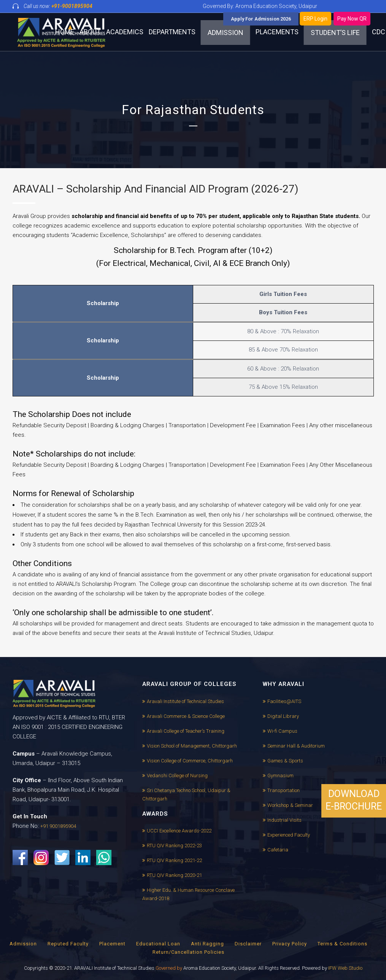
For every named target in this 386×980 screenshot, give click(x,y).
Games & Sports (285, 761)
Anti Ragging (207, 944)
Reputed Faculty (68, 944)
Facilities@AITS (284, 701)
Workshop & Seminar (290, 805)
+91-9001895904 (72, 6)
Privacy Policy (290, 944)
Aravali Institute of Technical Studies (185, 701)
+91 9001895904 (58, 826)
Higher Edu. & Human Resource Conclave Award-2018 (188, 894)
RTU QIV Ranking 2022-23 (174, 846)
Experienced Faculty (289, 835)
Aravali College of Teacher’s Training (186, 731)
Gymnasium (280, 776)
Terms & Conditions (342, 944)
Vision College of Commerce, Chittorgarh (190, 761)
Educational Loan (158, 944)
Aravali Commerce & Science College (186, 716)
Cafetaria (278, 850)
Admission (23, 944)
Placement (112, 944)
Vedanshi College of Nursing (177, 776)
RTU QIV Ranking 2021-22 (174, 860)
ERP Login (315, 19)
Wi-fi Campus (282, 731)
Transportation (284, 790)
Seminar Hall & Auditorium (296, 746)
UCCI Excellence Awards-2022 (179, 831)
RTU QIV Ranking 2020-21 (174, 875)
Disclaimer (248, 944)
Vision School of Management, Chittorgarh (192, 746)
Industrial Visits (284, 820)
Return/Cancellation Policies (188, 952)
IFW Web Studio (345, 968)
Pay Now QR (352, 19)
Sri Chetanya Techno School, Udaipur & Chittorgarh (186, 795)
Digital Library (283, 716)
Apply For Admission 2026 (261, 19)
